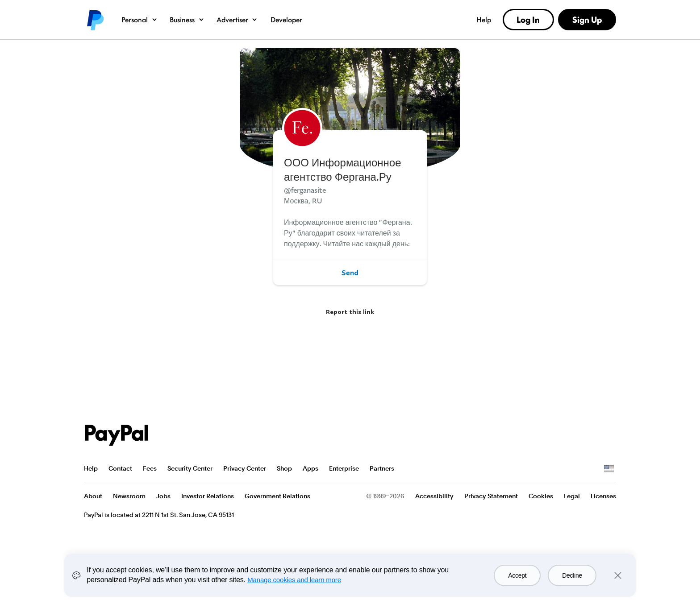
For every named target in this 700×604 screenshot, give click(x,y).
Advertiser (237, 20)
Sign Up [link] (587, 20)
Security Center (190, 468)
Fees (150, 468)
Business (187, 20)
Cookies (541, 496)
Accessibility (434, 496)
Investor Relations (208, 496)
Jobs (163, 496)
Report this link (350, 312)
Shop (284, 468)
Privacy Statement (491, 496)
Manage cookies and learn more (294, 580)
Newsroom (129, 496)
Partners (382, 468)
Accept (517, 575)
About (93, 496)
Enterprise (344, 468)
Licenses (603, 496)
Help (484, 20)
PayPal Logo (117, 435)
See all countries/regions (609, 469)
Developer (286, 20)
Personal (140, 20)
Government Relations (277, 496)
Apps (310, 468)
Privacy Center (245, 468)
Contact (120, 468)
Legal (572, 496)
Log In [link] (528, 20)
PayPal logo (95, 20)
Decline (572, 575)
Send (350, 273)
